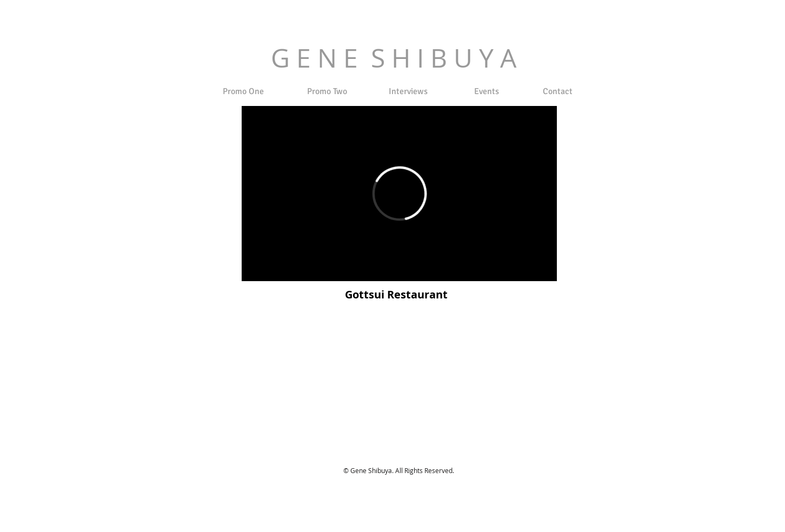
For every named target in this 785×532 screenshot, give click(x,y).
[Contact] (557, 91)
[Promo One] (243, 91)
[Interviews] (408, 91)
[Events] (487, 91)
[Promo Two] (327, 91)
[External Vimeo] (399, 194)
